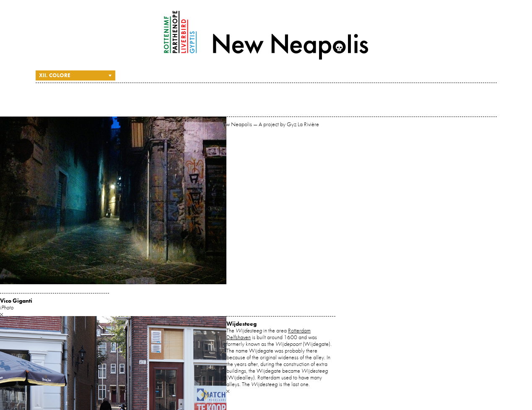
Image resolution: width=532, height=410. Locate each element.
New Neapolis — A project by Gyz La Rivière (266, 35)
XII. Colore (55, 75)
